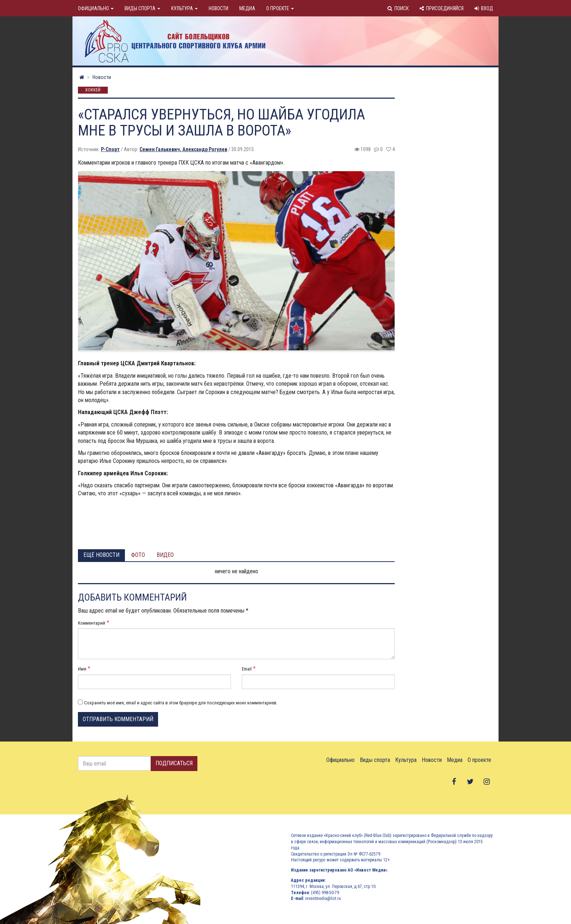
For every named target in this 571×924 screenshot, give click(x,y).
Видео (165, 555)
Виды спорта (142, 8)
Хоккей (93, 90)
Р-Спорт (110, 149)
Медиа (247, 8)
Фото (138, 555)
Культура (184, 8)
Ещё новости (101, 555)
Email (247, 669)
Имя (82, 669)
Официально (96, 8)
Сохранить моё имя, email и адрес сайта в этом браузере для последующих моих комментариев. (181, 703)
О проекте (280, 8)
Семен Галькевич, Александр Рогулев (183, 149)
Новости (218, 8)
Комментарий (92, 623)
